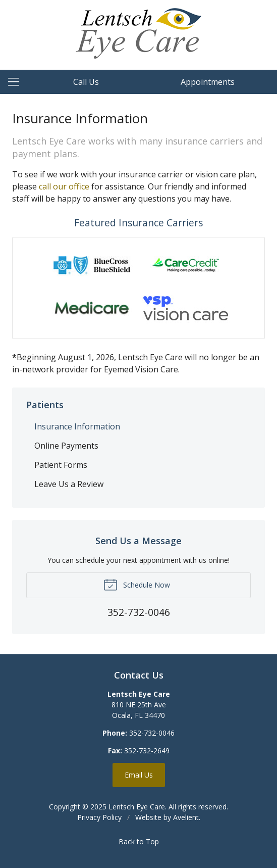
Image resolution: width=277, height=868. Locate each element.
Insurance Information (77, 426)
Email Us (139, 775)
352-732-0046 (152, 733)
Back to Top (139, 841)
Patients (45, 405)
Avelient (186, 817)
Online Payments (66, 446)
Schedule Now (137, 584)
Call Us (86, 82)
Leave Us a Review (69, 484)
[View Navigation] (17, 82)
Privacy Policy (99, 817)
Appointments (208, 82)
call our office (64, 186)
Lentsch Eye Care (137, 807)
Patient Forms (61, 465)
